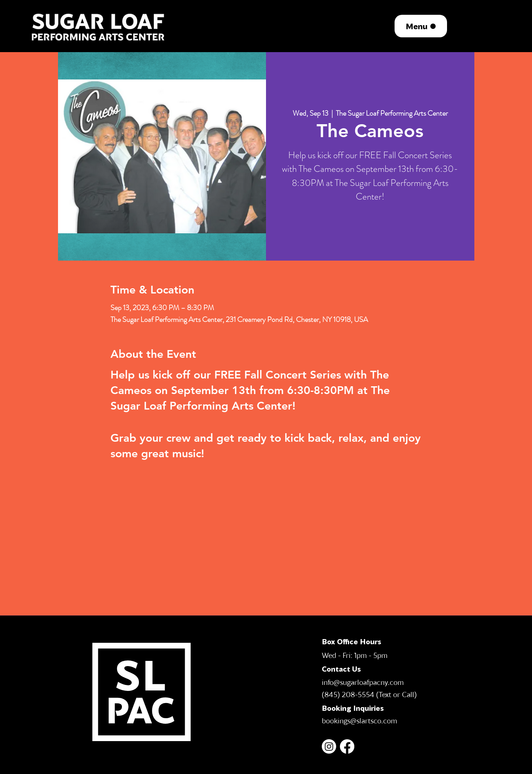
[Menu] (421, 26)
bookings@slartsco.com (359, 720)
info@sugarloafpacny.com (363, 682)
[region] (99, 26)
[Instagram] (329, 746)
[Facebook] (347, 746)
